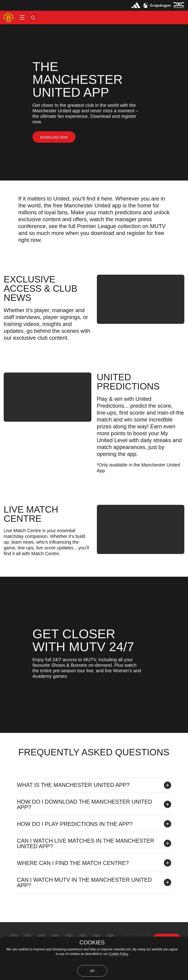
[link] (54, 137)
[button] (22, 17)
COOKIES (92, 943)
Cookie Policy (119, 954)
